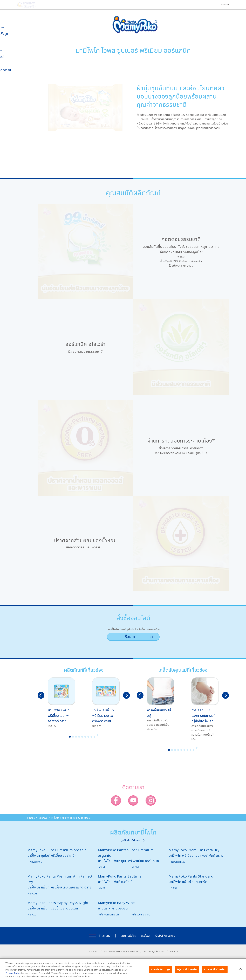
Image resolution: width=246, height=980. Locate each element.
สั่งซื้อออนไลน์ (13, 57)
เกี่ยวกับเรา (94, 951)
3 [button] (76, 737)
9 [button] (94, 737)
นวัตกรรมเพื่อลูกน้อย (15, 35)
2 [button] (73, 737)
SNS (18, 88)
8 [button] (91, 737)
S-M (102, 867)
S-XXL (174, 888)
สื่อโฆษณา (11, 63)
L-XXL (136, 867)
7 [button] (88, 737)
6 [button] (85, 737)
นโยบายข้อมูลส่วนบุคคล (154, 951)
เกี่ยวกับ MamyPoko (13, 25)
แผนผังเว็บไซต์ (128, 936)
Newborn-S (36, 862)
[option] (61, 703)
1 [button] (70, 737)
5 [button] (82, 737)
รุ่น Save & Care (142, 915)
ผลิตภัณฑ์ (11, 44)
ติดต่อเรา (146, 936)
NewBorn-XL (178, 862)
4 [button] (79, 737)
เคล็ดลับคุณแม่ (14, 50)
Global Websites (165, 936)
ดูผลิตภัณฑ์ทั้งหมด (131, 840)
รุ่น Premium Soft (110, 915)
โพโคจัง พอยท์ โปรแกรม (12, 98)
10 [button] (98, 735)
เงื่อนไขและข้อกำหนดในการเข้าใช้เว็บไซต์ (121, 951)
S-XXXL (34, 893)
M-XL (103, 888)
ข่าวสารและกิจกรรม (16, 70)
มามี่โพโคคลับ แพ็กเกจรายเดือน (13, 107)
